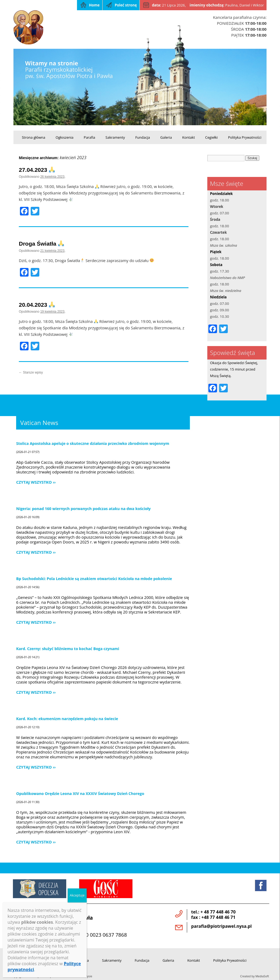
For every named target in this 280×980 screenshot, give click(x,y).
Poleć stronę (126, 5)
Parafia (89, 137)
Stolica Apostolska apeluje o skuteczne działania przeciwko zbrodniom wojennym (93, 443)
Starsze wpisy (31, 372)
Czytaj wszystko (34, 482)
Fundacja (143, 137)
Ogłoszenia (64, 137)
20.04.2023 (37, 305)
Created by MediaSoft (255, 976)
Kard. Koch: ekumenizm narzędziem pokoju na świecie (67, 719)
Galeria (166, 137)
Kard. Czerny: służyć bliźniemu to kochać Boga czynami (68, 649)
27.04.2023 (37, 170)
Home (94, 5)
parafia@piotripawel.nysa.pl (221, 926)
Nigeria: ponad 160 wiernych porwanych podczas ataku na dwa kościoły (83, 509)
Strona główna (34, 137)
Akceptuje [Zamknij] (77, 895)
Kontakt (189, 137)
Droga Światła (41, 244)
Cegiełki (211, 137)
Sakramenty (115, 137)
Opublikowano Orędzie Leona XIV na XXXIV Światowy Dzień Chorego (80, 794)
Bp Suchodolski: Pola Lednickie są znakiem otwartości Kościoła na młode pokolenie (94, 579)
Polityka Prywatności (245, 137)
